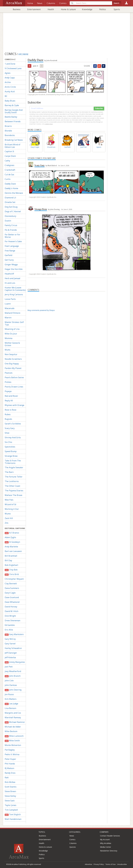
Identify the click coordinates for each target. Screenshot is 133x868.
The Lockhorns (12, 481)
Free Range (10, 251)
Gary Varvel (10, 644)
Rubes (8, 414)
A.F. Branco (12, 533)
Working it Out (12, 509)
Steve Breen (10, 791)
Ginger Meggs (11, 264)
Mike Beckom (11, 731)
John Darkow (11, 685)
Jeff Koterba (10, 657)
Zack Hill (9, 518)
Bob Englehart (11, 565)
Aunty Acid (10, 91)
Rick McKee (10, 782)
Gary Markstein (14, 634)
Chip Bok (11, 570)
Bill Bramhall (11, 556)
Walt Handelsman (13, 819)
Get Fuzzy (9, 260)
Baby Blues (10, 101)
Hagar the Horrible (14, 269)
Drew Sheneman (13, 620)
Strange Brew (11, 456)
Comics (72, 839)
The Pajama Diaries (14, 491)
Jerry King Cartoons (14, 294)
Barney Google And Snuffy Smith (14, 111)
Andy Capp (10, 78)
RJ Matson (9, 768)
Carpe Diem (10, 156)
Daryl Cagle (10, 593)
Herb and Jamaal (13, 278)
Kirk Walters (11, 699)
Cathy (7, 161)
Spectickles (10, 447)
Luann (8, 304)
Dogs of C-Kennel (13, 211)
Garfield (8, 255)
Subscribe (99, 108)
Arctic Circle (10, 87)
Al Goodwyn (12, 542)
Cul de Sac (9, 174)
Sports (117, 9)
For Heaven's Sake (13, 241)
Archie (8, 82)
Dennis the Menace (14, 193)
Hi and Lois (10, 283)
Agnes (8, 73)
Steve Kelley (10, 796)
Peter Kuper (10, 759)
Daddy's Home (11, 188)
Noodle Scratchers (13, 359)
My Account (105, 839)
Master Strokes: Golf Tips (14, 323)
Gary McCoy (10, 639)
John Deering (13, 690)
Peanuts (9, 373)
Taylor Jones (11, 805)
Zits (7, 523)
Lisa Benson (10, 708)
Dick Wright (10, 616)
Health (51, 9)
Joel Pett (9, 667)
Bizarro (8, 126)
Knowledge (87, 9)
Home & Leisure (68, 9)
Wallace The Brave (13, 495)
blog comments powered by (41, 310)
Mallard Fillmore (13, 313)
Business (17, 9)
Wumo (8, 514)
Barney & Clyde (12, 105)
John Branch (13, 676)
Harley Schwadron (13, 648)
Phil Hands (10, 764)
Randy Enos (10, 773)
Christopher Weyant (14, 579)
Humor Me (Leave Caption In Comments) (15, 289)
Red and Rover (11, 396)
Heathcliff (9, 274)
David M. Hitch (12, 611)
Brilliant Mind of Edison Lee (13, 146)
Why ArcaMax (106, 843)
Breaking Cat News (14, 140)
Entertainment (34, 9)
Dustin (8, 221)
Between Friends (13, 121)
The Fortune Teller (14, 477)
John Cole (9, 681)
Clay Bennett (11, 584)
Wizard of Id (10, 504)
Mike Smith (12, 741)
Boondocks (10, 135)
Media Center (106, 847)
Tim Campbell (11, 810)
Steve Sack (10, 801)
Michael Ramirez (15, 722)
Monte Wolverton (13, 745)
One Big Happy (12, 364)
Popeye (8, 391)
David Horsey (11, 607)
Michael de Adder (13, 727)
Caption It (9, 151)
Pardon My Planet (13, 368)
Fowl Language (12, 246)
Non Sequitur (11, 354)
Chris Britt (12, 574)
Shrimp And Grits (13, 437)
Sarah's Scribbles (13, 424)
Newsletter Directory (109, 851)
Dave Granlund (12, 597)
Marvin (8, 318)
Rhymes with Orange (14, 405)
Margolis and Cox (13, 713)
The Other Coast (12, 486)
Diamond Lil (10, 198)
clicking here (49, 124)
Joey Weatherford (13, 671)
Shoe (7, 433)
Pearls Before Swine (14, 377)
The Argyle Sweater (14, 467)
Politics (103, 9)
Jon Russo (9, 694)
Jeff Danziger (11, 653)
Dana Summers (12, 588)
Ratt (7, 778)
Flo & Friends (11, 230)
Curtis (8, 179)
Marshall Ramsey (13, 717)
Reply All (9, 401)
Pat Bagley (10, 750)
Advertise (88, 864)
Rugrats (8, 419)
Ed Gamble (10, 625)
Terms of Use (110, 864)
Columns (73, 843)
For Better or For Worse (12, 236)
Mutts (8, 350)
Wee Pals (9, 500)
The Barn (9, 472)
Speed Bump (11, 451)
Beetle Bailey (11, 117)
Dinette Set (10, 202)
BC (6, 96)
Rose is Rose (11, 410)
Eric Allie (9, 630)
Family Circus (11, 225)
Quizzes (73, 847)
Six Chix (8, 442)
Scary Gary (10, 428)
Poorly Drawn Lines (14, 387)
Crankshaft (10, 170)
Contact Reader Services (110, 836)
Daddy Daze (10, 184)
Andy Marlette (11, 547)
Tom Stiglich (13, 815)
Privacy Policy (99, 864)
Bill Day (8, 560)
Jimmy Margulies (15, 662)
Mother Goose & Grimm (12, 344)
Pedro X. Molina (12, 754)
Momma (9, 338)
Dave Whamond (12, 602)
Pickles (8, 382)
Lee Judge (12, 704)
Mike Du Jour (11, 334)
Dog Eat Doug (11, 207)
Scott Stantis (11, 787)
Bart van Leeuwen (13, 551)
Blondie (8, 131)
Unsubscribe (122, 864)
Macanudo (10, 308)
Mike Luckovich (14, 736)
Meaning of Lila (12, 329)
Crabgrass (10, 165)
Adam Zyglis (10, 537)
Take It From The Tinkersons (13, 462)
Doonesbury (10, 216)
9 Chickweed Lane (13, 68)
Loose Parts (10, 299)
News (72, 836)
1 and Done (10, 64)
